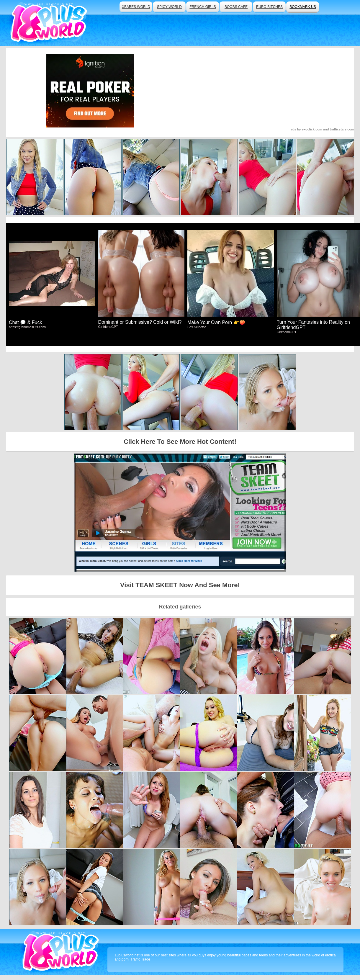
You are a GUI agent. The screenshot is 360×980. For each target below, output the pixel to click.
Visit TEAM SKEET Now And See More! (180, 585)
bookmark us (303, 7)
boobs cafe (236, 7)
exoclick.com (312, 129)
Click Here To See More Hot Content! (180, 442)
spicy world (169, 7)
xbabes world (136, 7)
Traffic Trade (140, 959)
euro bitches (269, 7)
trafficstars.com (342, 129)
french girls (203, 7)
